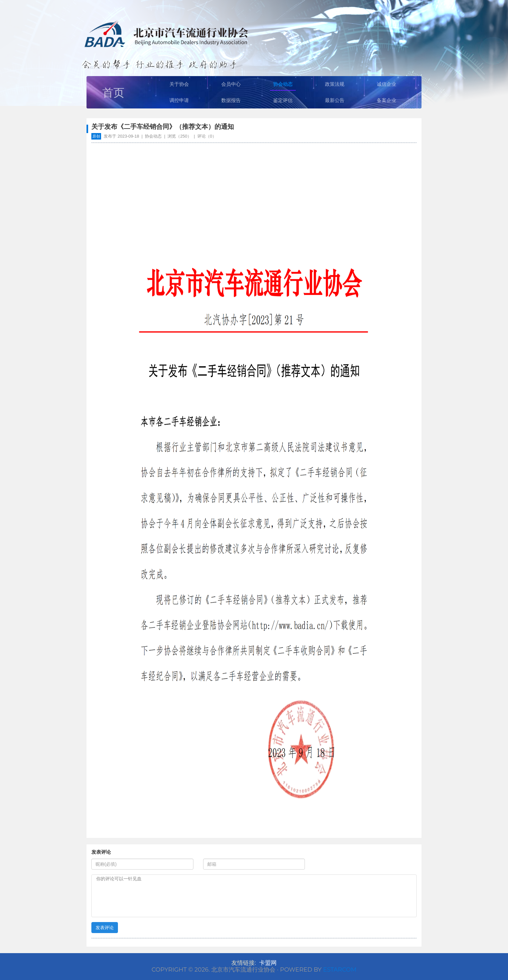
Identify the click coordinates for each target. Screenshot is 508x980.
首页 (113, 93)
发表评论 (105, 928)
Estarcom (340, 970)
